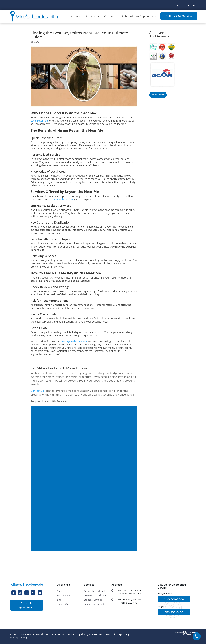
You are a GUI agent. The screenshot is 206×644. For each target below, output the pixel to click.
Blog (59, 600)
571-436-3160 (174, 612)
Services (92, 16)
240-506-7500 (174, 599)
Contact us (37, 391)
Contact (109, 16)
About (75, 16)
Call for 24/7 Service (179, 16)
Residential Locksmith (95, 591)
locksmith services (63, 199)
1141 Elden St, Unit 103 (129, 600)
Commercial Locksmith (96, 595)
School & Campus (93, 600)
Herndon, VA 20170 (127, 603)
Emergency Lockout (94, 604)
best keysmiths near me (73, 341)
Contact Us (62, 604)
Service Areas (63, 595)
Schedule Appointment (27, 605)
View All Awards (158, 95)
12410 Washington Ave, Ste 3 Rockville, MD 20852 (130, 592)
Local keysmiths (40, 121)
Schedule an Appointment (139, 16)
